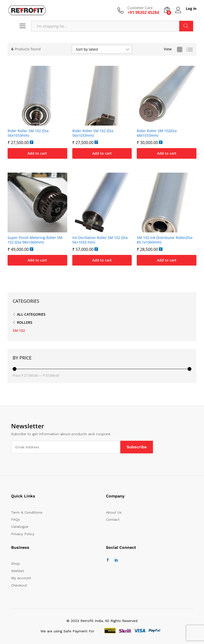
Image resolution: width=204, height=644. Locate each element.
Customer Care (140, 8)
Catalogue (20, 527)
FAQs (16, 519)
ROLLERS (25, 322)
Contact (113, 519)
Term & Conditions (27, 512)
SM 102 (19, 330)
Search (186, 26)
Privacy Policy (23, 534)
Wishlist (18, 571)
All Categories (31, 314)
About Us (114, 512)
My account (21, 578)
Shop (16, 563)
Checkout (19, 585)
